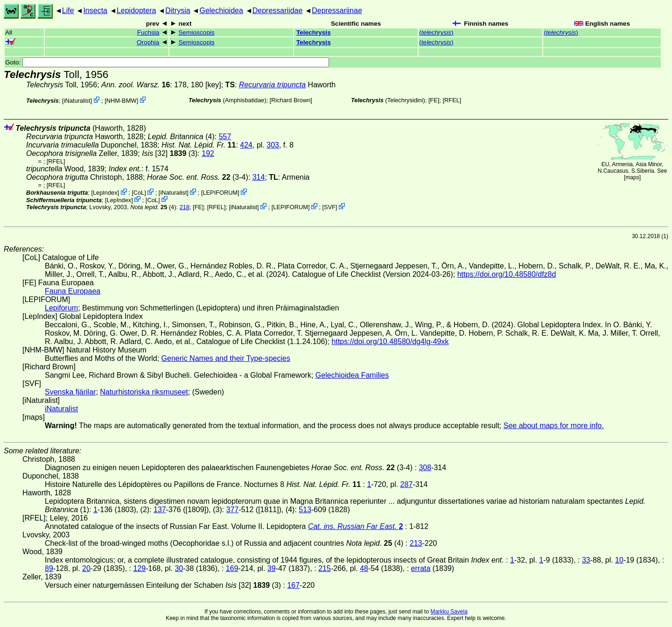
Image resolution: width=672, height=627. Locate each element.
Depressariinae (337, 11)
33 (586, 560)
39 (272, 568)
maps (632, 177)
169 (232, 568)
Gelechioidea (221, 11)
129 (139, 568)
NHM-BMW (122, 101)
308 (425, 468)
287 (407, 484)
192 (208, 153)
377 (233, 510)
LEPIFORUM (220, 193)
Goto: (167, 62)
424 (246, 145)
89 (49, 568)
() (436, 32)
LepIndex (105, 193)
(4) (153, 207)
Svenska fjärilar (70, 392)
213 (416, 543)
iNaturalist (77, 101)
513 (305, 510)
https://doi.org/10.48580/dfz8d (507, 274)
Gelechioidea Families (352, 375)
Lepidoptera (136, 11)
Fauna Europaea (73, 291)
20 (86, 568)
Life (68, 11)
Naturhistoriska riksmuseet (144, 392)
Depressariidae (278, 11)
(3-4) (198, 177)
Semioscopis (196, 32)
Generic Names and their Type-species (226, 358)
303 (273, 145)
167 (293, 585)
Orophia (148, 42)
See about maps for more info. (554, 426)
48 (364, 568)
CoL (139, 193)
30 (179, 568)
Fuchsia (148, 32)
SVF (330, 207)
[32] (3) (170, 153)
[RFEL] (452, 100)
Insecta (95, 11)
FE (434, 100)
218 (185, 207)
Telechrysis (314, 32)
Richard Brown (291, 100)
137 (160, 510)
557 (225, 137)
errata (421, 568)
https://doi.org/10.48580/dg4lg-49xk (390, 342)
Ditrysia (178, 11)
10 (619, 560)
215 (325, 568)
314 (259, 177)
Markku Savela (449, 612)
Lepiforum (61, 308)
